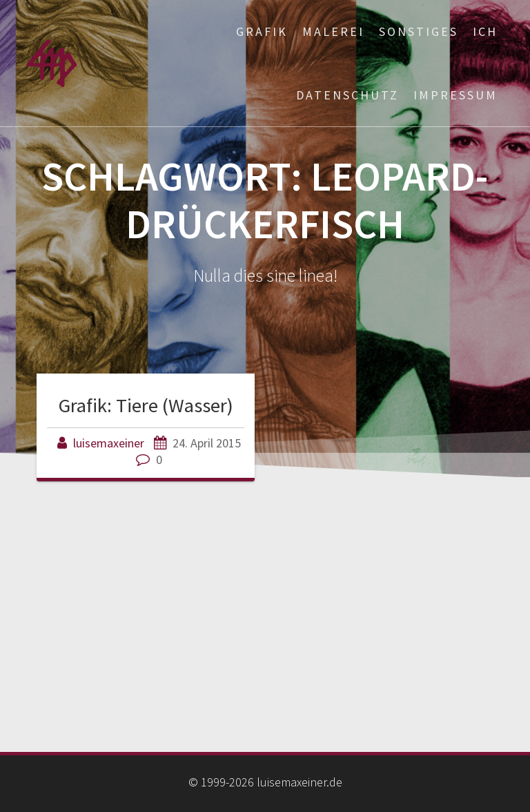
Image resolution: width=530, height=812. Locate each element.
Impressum (455, 95)
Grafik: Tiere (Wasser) (146, 405)
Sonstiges (419, 31)
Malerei (333, 31)
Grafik (262, 31)
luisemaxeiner (109, 443)
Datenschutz (347, 95)
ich (485, 31)
